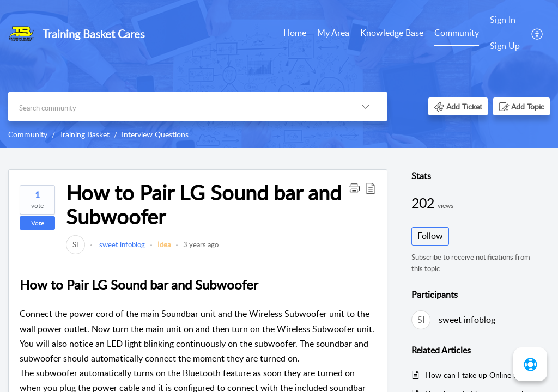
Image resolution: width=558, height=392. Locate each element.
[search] (176, 106)
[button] (538, 33)
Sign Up (505, 46)
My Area (333, 33)
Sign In (503, 20)
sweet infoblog (121, 244)
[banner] (279, 74)
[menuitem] (295, 34)
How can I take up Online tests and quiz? (482, 375)
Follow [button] (430, 236)
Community (457, 33)
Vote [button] (38, 223)
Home (295, 33)
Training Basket (84, 134)
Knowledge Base (392, 33)
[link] (75, 244)
